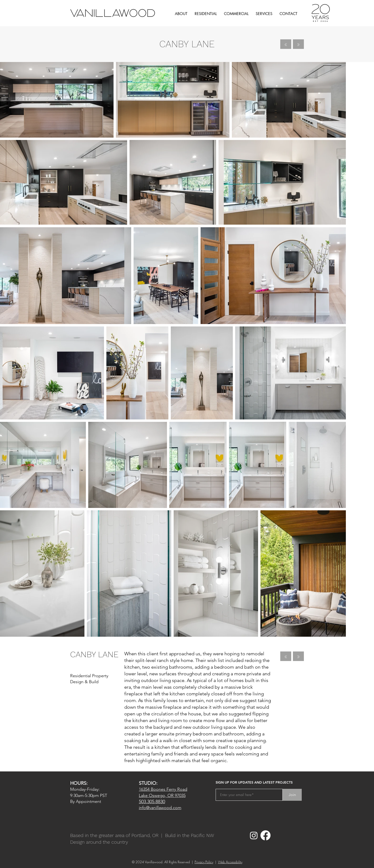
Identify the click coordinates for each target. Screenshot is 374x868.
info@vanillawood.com (160, 808)
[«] (286, 44)
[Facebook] (265, 835)
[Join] (292, 795)
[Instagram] (254, 835)
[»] (298, 44)
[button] (181, 14)
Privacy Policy (204, 862)
